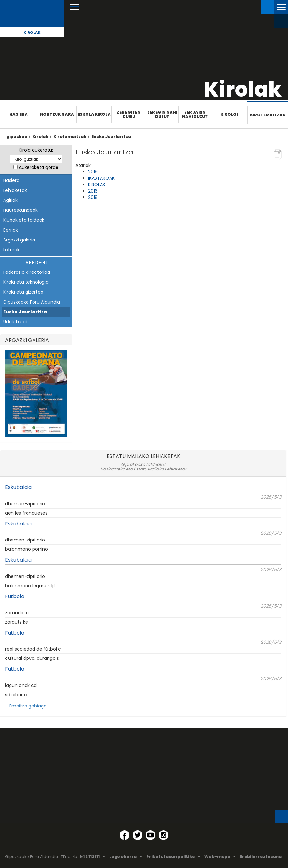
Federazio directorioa (27, 272)
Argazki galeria (19, 240)
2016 (93, 191)
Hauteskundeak (20, 210)
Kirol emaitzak (268, 115)
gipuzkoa (17, 136)
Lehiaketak (15, 190)
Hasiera (19, 114)
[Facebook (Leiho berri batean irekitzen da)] (125, 835)
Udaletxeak (15, 322)
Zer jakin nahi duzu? (195, 114)
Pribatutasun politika (171, 857)
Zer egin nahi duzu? (162, 114)
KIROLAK (97, 185)
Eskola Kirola (94, 114)
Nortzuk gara (57, 114)
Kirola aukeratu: (36, 150)
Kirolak (32, 32)
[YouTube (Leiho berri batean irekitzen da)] (150, 835)
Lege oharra (123, 857)
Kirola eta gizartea (23, 292)
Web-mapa (217, 857)
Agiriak (10, 200)
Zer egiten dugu (129, 114)
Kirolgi (229, 114)
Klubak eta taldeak (24, 220)
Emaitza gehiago (28, 706)
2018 (93, 197)
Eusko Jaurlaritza (111, 136)
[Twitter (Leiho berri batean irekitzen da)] (138, 835)
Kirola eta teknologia (26, 282)
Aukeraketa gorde (39, 167)
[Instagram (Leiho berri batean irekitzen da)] (163, 835)
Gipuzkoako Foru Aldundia (32, 302)
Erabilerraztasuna (261, 857)
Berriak (11, 230)
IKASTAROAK (101, 178)
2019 (93, 172)
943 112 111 (89, 857)
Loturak (11, 250)
